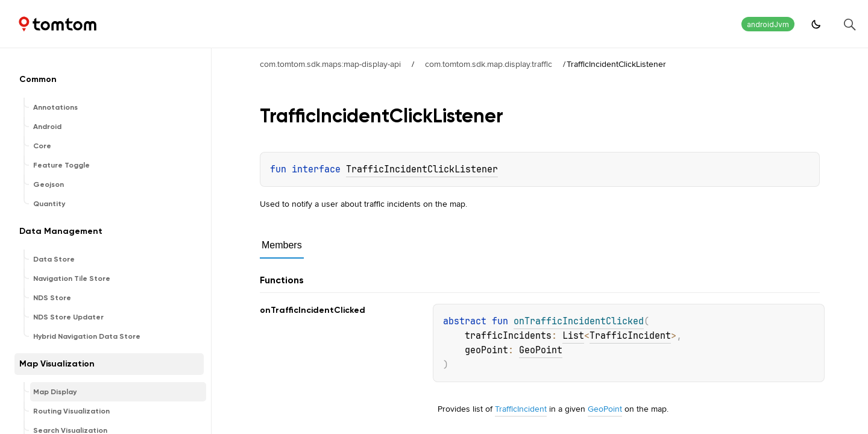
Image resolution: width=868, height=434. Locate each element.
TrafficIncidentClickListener (422, 169)
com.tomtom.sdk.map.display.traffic (489, 64)
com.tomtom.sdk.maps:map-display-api (330, 64)
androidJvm (768, 24)
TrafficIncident (630, 336)
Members (282, 245)
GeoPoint (541, 350)
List (573, 336)
